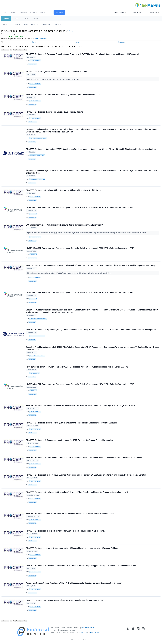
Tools (36, 18)
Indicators (153, 12)
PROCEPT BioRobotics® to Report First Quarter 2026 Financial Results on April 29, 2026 (63, 190)
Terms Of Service (96, 632)
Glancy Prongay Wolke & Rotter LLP (38, 138)
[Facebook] (133, 631)
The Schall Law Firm (34, 373)
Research (122, 42)
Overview (17, 24)
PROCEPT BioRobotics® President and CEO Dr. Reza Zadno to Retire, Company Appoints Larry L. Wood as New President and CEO (81, 566)
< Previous (5, 50)
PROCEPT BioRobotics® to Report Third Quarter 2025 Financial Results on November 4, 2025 (65, 531)
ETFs (27, 18)
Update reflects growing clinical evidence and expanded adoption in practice (54, 79)
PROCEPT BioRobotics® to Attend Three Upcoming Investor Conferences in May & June (63, 95)
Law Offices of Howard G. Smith (37, 155)
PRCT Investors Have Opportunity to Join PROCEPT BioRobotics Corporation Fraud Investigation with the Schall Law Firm (77, 367)
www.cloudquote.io (88, 628)
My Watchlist (137, 12)
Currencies (35, 24)
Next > (24, 50)
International (46, 24)
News (26, 24)
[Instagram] (143, 631)
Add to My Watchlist (44, 39)
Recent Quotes (119, 12)
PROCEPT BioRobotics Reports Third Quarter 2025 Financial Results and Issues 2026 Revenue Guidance (70, 514)
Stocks (17, 18)
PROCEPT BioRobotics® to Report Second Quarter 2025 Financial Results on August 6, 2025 (65, 600)
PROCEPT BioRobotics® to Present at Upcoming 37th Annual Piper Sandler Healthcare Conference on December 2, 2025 (77, 492)
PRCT (72, 31)
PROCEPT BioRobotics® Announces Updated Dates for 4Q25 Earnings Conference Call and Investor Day (70, 440)
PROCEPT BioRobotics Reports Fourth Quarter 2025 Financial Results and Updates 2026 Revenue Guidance (71, 423)
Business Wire (32, 142)
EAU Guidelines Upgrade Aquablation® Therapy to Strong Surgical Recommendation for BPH (65, 225)
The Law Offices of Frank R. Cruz (37, 179)
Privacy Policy (83, 632)
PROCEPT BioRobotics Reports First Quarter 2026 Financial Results (55, 112)
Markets (6, 18)
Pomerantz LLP (33, 214)
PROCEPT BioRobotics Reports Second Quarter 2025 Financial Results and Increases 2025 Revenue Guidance (72, 548)
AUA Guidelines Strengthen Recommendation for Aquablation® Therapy (56, 72)
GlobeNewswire (32, 64)
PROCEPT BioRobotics (35, 60)
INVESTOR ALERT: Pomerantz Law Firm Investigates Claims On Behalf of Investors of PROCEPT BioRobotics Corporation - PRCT (80, 208)
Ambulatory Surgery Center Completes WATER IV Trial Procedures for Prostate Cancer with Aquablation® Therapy (74, 583)
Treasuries (58, 24)
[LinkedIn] (138, 631)
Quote (34, 42)
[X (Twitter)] (128, 631)
